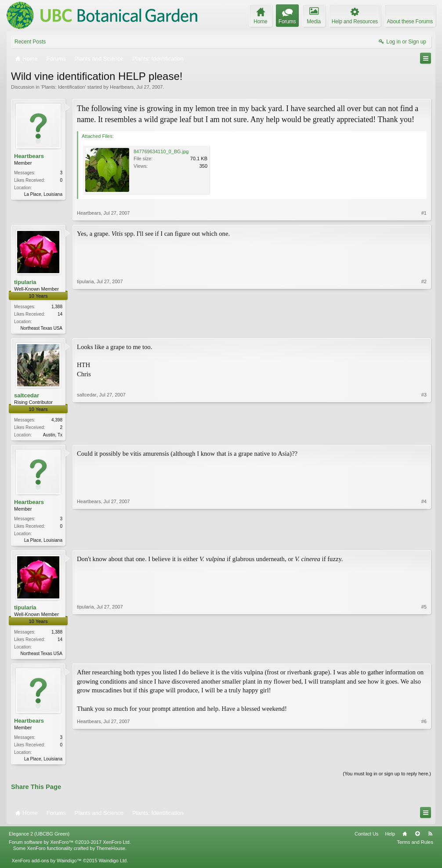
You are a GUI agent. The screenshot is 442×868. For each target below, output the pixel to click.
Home (405, 838)
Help (390, 838)
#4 (424, 541)
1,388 (57, 307)
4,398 (57, 421)
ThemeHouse (111, 853)
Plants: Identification (63, 87)
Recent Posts (30, 42)
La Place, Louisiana (43, 194)
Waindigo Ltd (112, 865)
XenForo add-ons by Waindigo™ (46, 865)
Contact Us (366, 838)
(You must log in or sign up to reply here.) (387, 778)
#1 (424, 213)
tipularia (25, 282)
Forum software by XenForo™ (70, 846)
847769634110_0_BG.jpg (161, 151)
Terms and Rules (415, 846)
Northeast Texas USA (42, 328)
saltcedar (27, 396)
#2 (424, 327)
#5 (424, 655)
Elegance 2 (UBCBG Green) (39, 838)
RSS (430, 838)
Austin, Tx (53, 436)
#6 (424, 761)
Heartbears (122, 87)
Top (417, 838)
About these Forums (410, 22)
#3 (424, 435)
